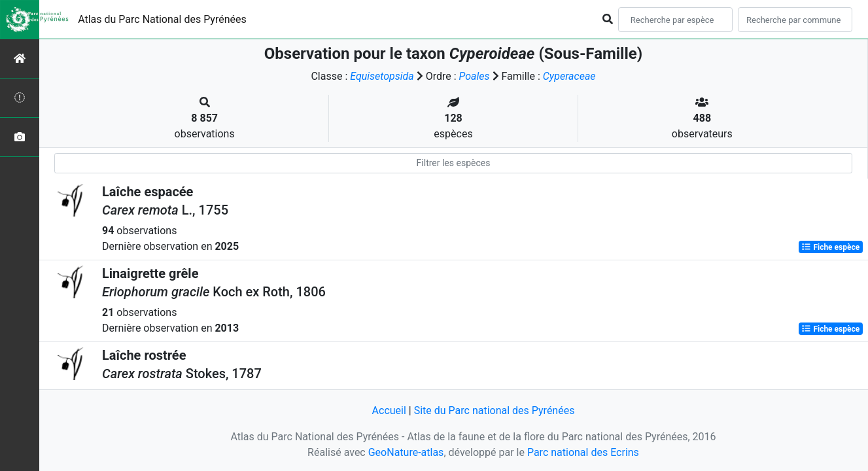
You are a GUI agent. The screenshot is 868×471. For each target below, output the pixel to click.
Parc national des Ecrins (583, 452)
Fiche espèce (830, 247)
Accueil (389, 410)
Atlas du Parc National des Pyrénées (162, 19)
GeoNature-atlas (406, 452)
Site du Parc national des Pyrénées (495, 410)
